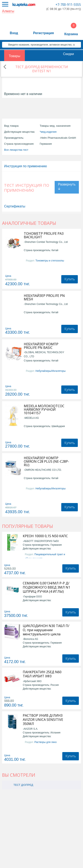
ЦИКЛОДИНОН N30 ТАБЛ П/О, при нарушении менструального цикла (46, 630)
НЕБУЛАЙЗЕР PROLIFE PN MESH (44, 297)
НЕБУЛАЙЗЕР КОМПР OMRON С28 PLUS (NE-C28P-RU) (46, 462)
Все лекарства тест (16, 150)
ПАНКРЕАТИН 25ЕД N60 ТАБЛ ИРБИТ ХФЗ (42, 674)
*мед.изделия (48, 132)
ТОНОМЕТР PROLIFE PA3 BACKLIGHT (44, 235)
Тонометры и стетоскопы (50, 261)
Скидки (68, 54)
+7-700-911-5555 (68, 5)
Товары (15, 56)
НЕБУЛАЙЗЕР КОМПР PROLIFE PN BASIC (41, 346)
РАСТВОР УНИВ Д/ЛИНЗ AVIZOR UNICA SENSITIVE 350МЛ (43, 720)
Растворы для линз (45, 742)
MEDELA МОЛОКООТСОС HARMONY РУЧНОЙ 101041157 (44, 410)
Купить (70, 279)
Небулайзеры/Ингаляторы (50, 371)
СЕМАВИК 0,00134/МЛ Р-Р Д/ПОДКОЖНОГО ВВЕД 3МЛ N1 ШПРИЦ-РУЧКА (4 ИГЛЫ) (46, 587)
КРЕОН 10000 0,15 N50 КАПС (45, 536)
